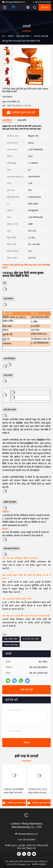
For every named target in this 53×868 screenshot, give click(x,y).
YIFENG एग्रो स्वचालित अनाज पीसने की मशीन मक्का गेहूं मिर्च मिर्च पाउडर (13, 791)
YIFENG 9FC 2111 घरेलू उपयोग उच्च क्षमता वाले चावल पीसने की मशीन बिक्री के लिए (38, 791)
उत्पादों (10, 36)
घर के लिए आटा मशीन (31, 639)
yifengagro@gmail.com (14, 2)
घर (3, 36)
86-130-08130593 (42, 2)
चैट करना (45, 7)
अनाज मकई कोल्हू (11, 645)
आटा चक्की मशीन (23, 36)
